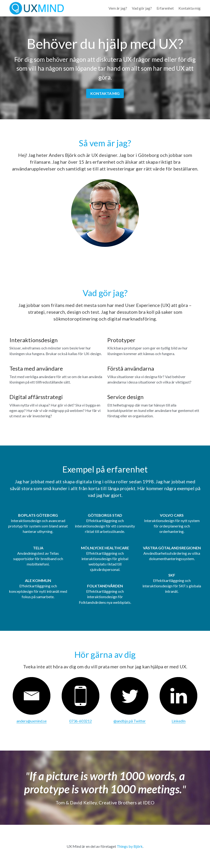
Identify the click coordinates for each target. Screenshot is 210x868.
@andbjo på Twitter (130, 721)
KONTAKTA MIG (105, 93)
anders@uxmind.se (32, 721)
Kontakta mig (190, 8)
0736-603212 (81, 721)
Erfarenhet (165, 8)
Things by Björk (130, 846)
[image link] (32, 696)
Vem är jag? (118, 8)
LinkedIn (179, 721)
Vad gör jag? (142, 8)
